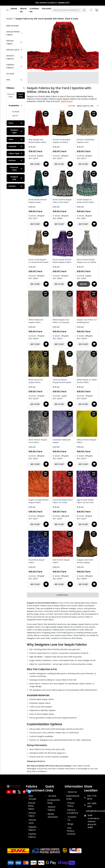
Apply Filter (21, 95)
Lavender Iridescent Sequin (62, 441)
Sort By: (72, 106)
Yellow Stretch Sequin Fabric (87, 441)
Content (16, 146)
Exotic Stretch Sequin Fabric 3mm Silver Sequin (62, 201)
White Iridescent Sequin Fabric (36, 321)
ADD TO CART (35, 164)
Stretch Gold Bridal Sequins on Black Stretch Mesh (61, 141)
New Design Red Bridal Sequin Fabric (38, 141)
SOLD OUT (83, 284)
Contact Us (34, 10)
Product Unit (17, 178)
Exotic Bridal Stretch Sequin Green (38, 201)
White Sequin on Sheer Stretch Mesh (87, 381)
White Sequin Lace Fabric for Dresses (61, 321)
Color (16, 139)
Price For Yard (16, 169)
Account (47, 9)
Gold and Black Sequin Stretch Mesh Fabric (62, 381)
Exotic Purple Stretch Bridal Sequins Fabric (62, 261)
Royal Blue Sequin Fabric (37, 561)
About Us (23, 10)
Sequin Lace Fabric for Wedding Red (87, 321)
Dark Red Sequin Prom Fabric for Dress (63, 501)
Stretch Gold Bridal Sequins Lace (85, 141)
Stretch (16, 186)
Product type (17, 131)
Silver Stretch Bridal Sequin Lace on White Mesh (86, 261)
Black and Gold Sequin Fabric (36, 381)
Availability (16, 106)
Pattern (16, 160)
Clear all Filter (11, 95)
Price (16, 123)
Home (14, 9)
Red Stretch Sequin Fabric (61, 561)
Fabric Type (16, 153)
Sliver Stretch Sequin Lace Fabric (38, 441)
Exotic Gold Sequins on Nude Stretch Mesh (39, 261)
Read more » (67, 101)
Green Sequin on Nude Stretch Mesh (85, 201)
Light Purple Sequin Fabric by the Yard (85, 501)
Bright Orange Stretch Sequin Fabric (39, 501)
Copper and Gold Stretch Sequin (85, 561)
